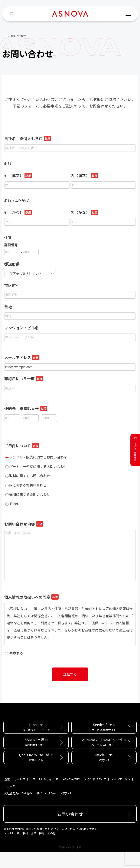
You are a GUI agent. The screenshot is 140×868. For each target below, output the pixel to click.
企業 (7, 795)
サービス (20, 795)
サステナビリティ (41, 795)
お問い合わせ (70, 830)
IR (57, 795)
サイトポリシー (46, 809)
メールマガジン (121, 795)
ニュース (10, 802)
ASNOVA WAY (71, 795)
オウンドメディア (95, 795)
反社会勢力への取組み (18, 809)
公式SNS (66, 809)
